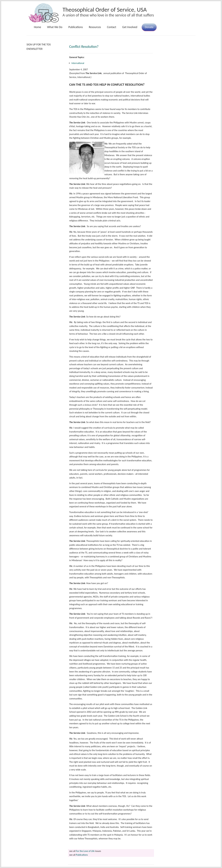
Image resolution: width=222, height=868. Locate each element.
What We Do (55, 27)
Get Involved (130, 27)
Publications (76, 27)
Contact (112, 27)
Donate (149, 27)
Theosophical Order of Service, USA (105, 10)
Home (38, 27)
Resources (95, 27)
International (78, 63)
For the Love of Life (85, 851)
